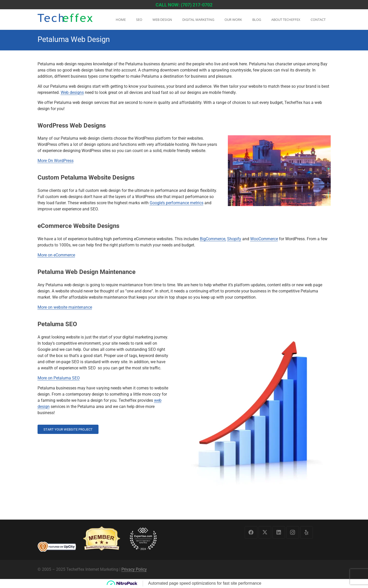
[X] (265, 532)
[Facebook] (251, 532)
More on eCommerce (56, 255)
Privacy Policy (134, 569)
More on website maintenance (65, 307)
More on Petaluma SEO (59, 378)
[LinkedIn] (279, 532)
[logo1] (65, 20)
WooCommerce (264, 239)
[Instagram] (293, 532)
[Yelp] (307, 532)
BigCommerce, (213, 239)
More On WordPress (56, 161)
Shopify (234, 239)
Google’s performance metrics (177, 203)
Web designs (72, 92)
